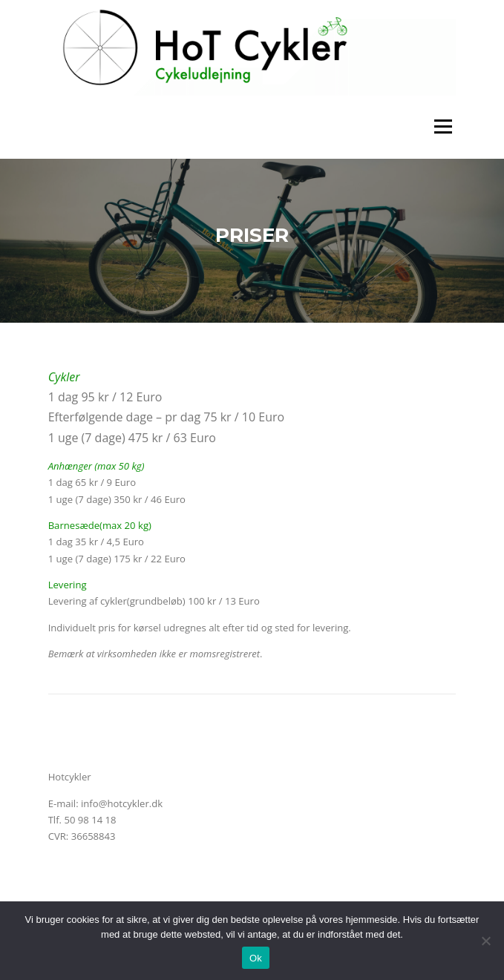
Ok (256, 958)
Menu (443, 127)
